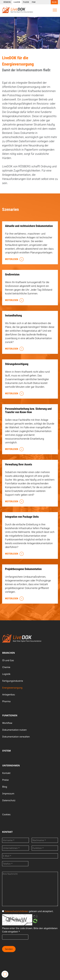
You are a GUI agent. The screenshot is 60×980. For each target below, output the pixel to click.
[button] (5, 974)
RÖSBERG (7, 2)
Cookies (6, 814)
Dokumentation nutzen (14, 730)
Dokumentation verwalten (16, 737)
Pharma (6, 701)
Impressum (8, 794)
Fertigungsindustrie (13, 681)
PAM (34, 2)
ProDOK (26, 2)
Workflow (7, 723)
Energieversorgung (12, 688)
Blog (5, 787)
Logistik (6, 674)
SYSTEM (7, 751)
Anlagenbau (9, 695)
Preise (5, 780)
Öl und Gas (8, 660)
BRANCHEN (9, 653)
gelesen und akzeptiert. (28, 911)
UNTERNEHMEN (11, 766)
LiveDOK (17, 2)
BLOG (54, 2)
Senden (9, 949)
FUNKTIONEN (10, 715)
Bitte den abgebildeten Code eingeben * (30, 930)
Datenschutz (9, 800)
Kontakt (6, 773)
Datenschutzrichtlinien (16, 911)
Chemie (6, 667)
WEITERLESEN (14, 259)
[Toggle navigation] (55, 10)
